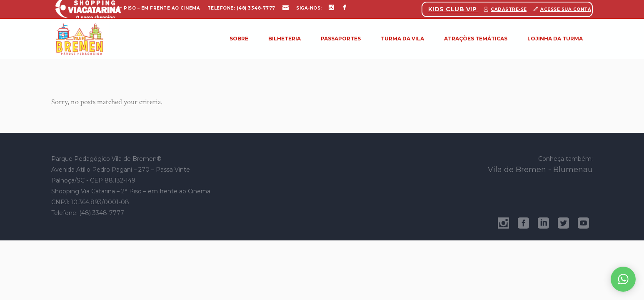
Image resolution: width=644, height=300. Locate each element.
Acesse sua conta (566, 9)
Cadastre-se (509, 9)
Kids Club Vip (453, 9)
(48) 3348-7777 (256, 8)
